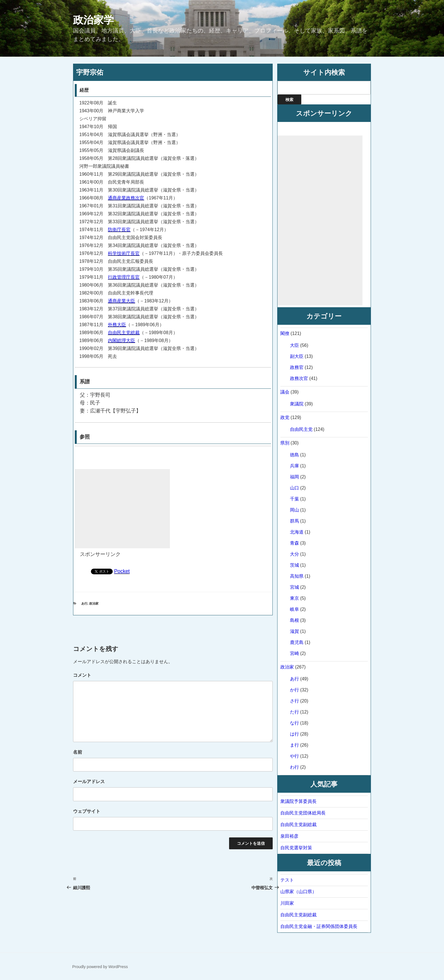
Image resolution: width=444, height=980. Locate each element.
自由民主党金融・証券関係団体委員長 (319, 926)
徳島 (294, 455)
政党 (285, 417)
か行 (294, 690)
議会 (285, 392)
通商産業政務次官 (126, 198)
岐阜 (294, 609)
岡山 (294, 510)
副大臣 (297, 356)
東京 (294, 598)
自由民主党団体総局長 (303, 813)
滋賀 (294, 631)
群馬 (294, 521)
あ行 (84, 603)
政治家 (94, 603)
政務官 (297, 367)
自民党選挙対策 (296, 848)
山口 (294, 488)
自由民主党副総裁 (298, 825)
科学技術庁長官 (124, 253)
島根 (294, 620)
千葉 (294, 499)
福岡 (294, 477)
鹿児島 (297, 642)
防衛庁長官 (119, 230)
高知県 (297, 576)
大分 (294, 554)
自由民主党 (301, 429)
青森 (294, 543)
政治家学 (93, 20)
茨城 (294, 565)
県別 (285, 443)
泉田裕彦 (289, 836)
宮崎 (294, 653)
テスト (287, 880)
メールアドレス (89, 782)
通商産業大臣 (121, 301)
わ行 (294, 767)
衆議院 (297, 404)
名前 (78, 752)
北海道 (297, 532)
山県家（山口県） (298, 892)
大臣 (294, 345)
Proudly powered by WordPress (100, 967)
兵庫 (294, 466)
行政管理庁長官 (124, 277)
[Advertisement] (122, 509)
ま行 (294, 745)
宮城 (294, 587)
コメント (82, 675)
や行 (294, 756)
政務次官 (299, 378)
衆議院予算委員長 (298, 801)
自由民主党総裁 (124, 333)
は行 (294, 734)
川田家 (287, 903)
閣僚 (285, 333)
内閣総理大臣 (121, 340)
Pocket (122, 571)
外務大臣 (117, 325)
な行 (294, 723)
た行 (294, 712)
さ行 (294, 701)
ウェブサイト (87, 811)
